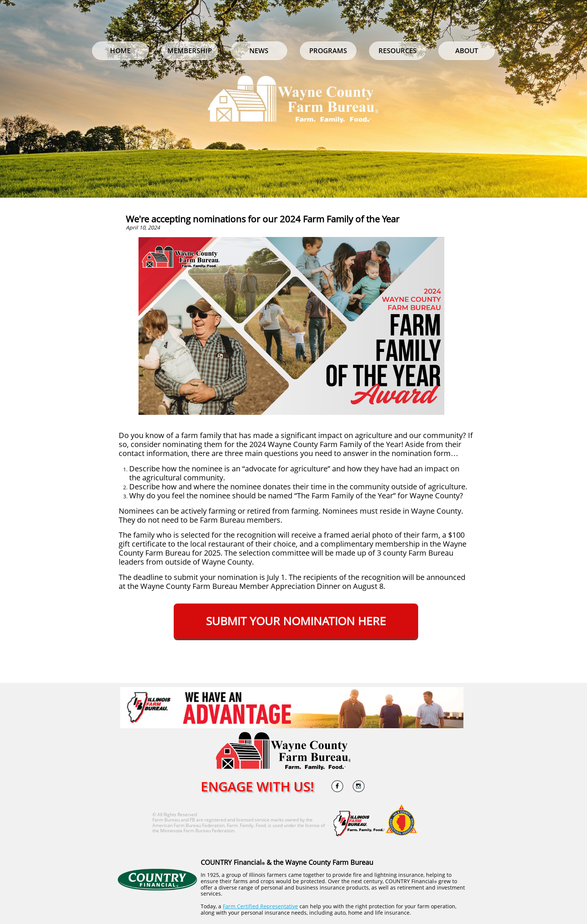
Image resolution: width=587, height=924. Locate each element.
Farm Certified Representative (260, 906)
